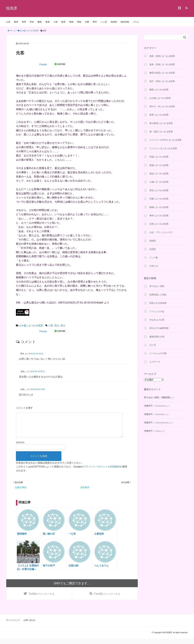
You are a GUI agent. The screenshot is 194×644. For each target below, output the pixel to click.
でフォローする (41, 599)
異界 (24, 22)
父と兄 (153, 345)
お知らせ (154, 266)
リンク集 (154, 258)
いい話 (104, 22)
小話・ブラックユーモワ (161, 232)
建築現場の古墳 (157, 337)
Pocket (43, 64)
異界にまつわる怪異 (159, 115)
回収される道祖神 (158, 303)
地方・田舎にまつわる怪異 (162, 81)
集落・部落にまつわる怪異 (162, 64)
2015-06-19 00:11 (38, 371)
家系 (63, 22)
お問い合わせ (29, 626)
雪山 (57, 325)
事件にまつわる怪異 (159, 216)
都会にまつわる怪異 (159, 174)
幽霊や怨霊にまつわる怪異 (162, 73)
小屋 (50, 325)
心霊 (8, 22)
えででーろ (155, 362)
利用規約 (115, 471)
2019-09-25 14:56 (38, 389)
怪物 (71, 22)
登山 (63, 325)
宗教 (87, 22)
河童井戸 (148, 406)
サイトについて (13, 626)
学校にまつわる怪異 (159, 157)
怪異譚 (12, 8)
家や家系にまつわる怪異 (161, 123)
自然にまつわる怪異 (159, 224)
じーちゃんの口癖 (158, 353)
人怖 (55, 22)
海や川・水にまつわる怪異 (162, 106)
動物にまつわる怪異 (159, 207)
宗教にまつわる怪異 (159, 199)
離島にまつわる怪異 (159, 90)
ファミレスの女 (157, 311)
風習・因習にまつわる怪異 (162, 56)
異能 (79, 22)
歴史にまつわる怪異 (159, 190)
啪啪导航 (166, 397)
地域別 (114, 22)
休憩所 (153, 249)
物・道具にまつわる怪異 (161, 132)
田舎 (32, 22)
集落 (48, 22)
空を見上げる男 (157, 320)
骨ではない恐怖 (157, 286)
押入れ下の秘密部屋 (159, 328)
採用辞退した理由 (158, 295)
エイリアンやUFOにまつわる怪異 (166, 140)
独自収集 (125, 22)
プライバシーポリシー (96, 471)
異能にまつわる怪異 (159, 165)
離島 (40, 22)
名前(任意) (20, 447)
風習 (16, 22)
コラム (136, 22)
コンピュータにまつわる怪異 (163, 148)
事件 (95, 22)
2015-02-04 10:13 (36, 354)
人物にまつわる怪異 (159, 182)
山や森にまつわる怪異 (31, 325)
